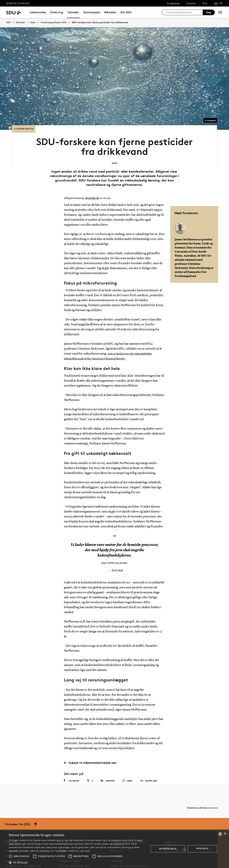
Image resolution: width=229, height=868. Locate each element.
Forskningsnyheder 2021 (54, 22)
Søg (209, 12)
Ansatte (191, 3)
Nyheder (73, 12)
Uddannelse (38, 12)
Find (205, 3)
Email (127, 764)
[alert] (114, 849)
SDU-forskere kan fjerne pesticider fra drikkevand (100, 22)
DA (216, 3)
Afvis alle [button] (202, 848)
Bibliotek (110, 12)
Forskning (57, 12)
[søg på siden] (184, 12)
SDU (9, 22)
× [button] (225, 834)
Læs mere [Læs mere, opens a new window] (85, 851)
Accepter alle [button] (168, 849)
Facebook (72, 764)
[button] (10, 856)
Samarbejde (92, 12)
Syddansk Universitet (18, 3)
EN (221, 3)
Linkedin (108, 764)
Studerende (173, 3)
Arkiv (33, 22)
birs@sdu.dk (91, 182)
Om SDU (126, 12)
